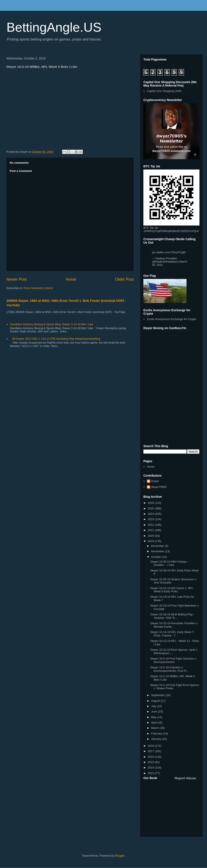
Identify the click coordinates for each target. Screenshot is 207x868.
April (154, 723)
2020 (151, 536)
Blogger (120, 856)
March (155, 728)
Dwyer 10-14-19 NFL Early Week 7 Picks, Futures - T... (172, 634)
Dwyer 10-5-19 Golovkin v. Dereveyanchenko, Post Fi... (169, 669)
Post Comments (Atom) (38, 288)
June (155, 712)
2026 (151, 503)
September (158, 695)
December (158, 546)
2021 (151, 530)
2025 (151, 508)
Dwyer (155, 481)
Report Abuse (185, 778)
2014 (151, 768)
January (157, 739)
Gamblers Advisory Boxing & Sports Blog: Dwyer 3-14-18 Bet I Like (52, 324)
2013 (151, 773)
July (154, 706)
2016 (151, 757)
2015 (151, 762)
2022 (151, 525)
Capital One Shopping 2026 (164, 91)
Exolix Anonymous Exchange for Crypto (171, 319)
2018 (151, 746)
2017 (151, 751)
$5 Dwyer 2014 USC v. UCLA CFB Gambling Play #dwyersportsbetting (56, 339)
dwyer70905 (159, 487)
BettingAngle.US (54, 27)
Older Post (124, 279)
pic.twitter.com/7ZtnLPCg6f (169, 252)
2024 (151, 514)
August (156, 701)
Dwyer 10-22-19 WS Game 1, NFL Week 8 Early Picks (172, 590)
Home (71, 279)
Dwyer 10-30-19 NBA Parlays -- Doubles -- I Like (170, 563)
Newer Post (17, 279)
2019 (151, 541)
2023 (151, 519)
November (158, 551)
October (157, 557)
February (157, 733)
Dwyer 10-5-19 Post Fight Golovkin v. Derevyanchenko (173, 660)
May (154, 717)
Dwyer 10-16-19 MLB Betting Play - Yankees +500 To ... (172, 616)
